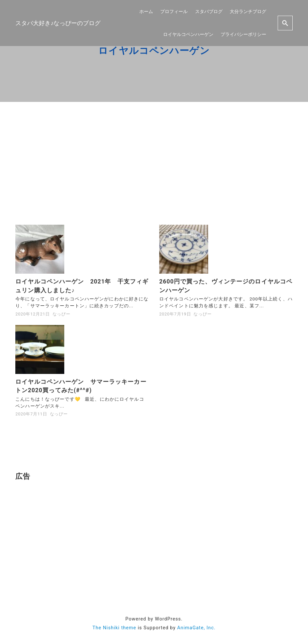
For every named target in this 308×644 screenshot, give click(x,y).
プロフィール (174, 11)
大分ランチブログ (248, 11)
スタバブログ (209, 11)
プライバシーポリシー (243, 34)
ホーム (146, 11)
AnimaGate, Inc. (196, 628)
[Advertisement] (154, 163)
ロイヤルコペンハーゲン (188, 34)
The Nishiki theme (114, 628)
